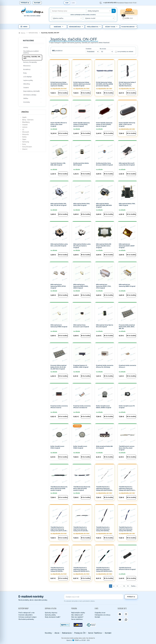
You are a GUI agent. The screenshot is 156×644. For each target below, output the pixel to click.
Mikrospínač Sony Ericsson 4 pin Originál (81, 326)
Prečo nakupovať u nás (26, 613)
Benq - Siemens (28, 120)
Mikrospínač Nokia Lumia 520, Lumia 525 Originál (59, 245)
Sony (24, 144)
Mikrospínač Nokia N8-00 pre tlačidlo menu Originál (104, 246)
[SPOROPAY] (65, 625)
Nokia (24, 137)
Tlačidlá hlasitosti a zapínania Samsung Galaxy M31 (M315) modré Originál (104, 570)
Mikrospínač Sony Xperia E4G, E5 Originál (105, 326)
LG (23, 129)
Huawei (25, 125)
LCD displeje (27, 77)
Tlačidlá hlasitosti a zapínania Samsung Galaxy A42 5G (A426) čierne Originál (80, 530)
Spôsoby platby (50, 615)
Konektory (27, 69)
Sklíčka (26, 98)
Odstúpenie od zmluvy (102, 615)
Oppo (24, 139)
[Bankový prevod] (91, 625)
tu (94, 638)
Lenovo (25, 127)
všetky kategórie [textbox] (93, 11)
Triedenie (88, 49)
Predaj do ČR (80, 633)
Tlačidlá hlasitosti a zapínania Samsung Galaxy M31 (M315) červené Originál (57, 570)
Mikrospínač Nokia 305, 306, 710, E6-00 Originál (58, 204)
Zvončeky (27, 102)
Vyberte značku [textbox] (58, 18)
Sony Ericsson (27, 147)
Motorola (25, 134)
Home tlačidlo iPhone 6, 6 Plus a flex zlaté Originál (59, 124)
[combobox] (99, 11)
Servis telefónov (77, 619)
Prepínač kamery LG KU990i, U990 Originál (81, 366)
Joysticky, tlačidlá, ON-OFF (32, 58)
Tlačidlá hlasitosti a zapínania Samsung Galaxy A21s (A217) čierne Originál (127, 489)
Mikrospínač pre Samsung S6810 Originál (127, 285)
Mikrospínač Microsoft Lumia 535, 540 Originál (127, 164)
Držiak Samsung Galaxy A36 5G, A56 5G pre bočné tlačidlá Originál (82, 84)
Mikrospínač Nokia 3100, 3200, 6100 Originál (82, 204)
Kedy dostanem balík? (53, 617)
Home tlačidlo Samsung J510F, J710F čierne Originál (127, 124)
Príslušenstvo (93, 27)
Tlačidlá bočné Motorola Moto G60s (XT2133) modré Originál (82, 488)
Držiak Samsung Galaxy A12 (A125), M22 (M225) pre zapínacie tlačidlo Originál (59, 85)
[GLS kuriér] (78, 625)
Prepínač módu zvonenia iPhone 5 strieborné (82, 407)
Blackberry (26, 122)
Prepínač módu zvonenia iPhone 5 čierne (59, 407)
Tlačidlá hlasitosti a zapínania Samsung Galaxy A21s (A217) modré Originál (59, 530)
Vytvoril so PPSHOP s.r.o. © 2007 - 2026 (78, 640)
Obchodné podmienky (26, 619)
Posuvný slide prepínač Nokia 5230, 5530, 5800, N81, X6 (127, 327)
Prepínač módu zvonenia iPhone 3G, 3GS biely (105, 366)
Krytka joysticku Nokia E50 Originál (81, 164)
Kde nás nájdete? (77, 617)
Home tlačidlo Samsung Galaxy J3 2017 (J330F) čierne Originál (104, 124)
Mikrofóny (27, 84)
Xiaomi (25, 149)
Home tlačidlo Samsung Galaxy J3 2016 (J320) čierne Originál (81, 124)
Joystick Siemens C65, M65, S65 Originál (58, 164)
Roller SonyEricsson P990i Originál (80, 447)
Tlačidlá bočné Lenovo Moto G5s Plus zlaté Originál (127, 448)
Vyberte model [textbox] (90, 18)
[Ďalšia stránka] (134, 586)
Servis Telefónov (95, 633)
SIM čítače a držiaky (30, 95)
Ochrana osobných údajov (27, 617)
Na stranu (103, 49)
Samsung (26, 142)
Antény (26, 47)
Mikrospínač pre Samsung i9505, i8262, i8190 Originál (81, 286)
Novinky (48, 633)
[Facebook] (120, 614)
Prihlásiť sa (25, 3)
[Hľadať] (114, 11)
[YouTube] (120, 620)
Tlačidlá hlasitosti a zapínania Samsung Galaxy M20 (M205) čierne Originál (103, 530)
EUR (67, 3)
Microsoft (26, 132)
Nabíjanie (57, 27)
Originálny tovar (100, 613)
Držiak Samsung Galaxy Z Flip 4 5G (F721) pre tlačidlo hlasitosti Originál (127, 85)
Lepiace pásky (28, 80)
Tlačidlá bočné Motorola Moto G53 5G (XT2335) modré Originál (59, 488)
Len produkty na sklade (124, 52)
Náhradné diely (75, 27)
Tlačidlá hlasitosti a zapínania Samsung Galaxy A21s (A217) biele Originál (104, 489)
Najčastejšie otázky (78, 613)
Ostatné (26, 88)
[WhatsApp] (126, 620)
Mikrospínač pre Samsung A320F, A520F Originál (127, 246)
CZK (73, 3)
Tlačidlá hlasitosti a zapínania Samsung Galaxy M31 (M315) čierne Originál (82, 570)
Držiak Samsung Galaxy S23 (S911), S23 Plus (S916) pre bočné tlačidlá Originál (104, 85)
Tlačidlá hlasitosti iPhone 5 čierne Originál (127, 569)
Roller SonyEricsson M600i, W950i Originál (104, 407)
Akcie (57, 633)
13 (128, 586)
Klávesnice (27, 66)
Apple (24, 117)
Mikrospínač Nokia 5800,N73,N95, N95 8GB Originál (104, 205)
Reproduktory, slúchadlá (31, 91)
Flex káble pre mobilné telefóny (31, 52)
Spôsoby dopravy (51, 613)
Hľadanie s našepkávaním (129, 12)
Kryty (25, 73)
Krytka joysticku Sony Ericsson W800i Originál (104, 164)
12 (124, 586)
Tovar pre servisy (128, 27)
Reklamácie (67, 633)
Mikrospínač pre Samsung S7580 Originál (59, 326)
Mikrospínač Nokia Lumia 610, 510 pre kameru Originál (82, 246)
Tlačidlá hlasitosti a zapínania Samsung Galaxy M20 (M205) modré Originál (126, 530)
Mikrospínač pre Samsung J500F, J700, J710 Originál (104, 286)
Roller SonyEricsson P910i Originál (57, 447)
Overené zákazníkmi (25, 615)
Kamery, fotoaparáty (30, 62)
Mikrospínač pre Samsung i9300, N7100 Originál (58, 286)
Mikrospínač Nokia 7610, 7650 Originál (127, 204)
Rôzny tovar (110, 27)
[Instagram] (126, 614)
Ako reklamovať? (77, 615)
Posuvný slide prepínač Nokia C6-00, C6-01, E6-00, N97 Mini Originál (58, 367)
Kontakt (37, 3)
